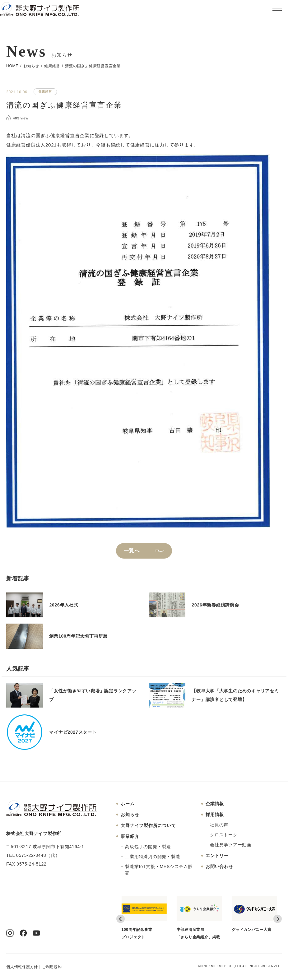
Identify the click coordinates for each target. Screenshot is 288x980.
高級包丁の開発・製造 (148, 847)
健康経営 (52, 66)
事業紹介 (130, 836)
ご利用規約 (52, 967)
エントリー (217, 856)
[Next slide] (278, 919)
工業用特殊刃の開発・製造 (153, 857)
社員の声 (219, 825)
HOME (12, 66)
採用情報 (215, 815)
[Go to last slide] (121, 919)
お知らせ (31, 66)
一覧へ (132, 551)
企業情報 (215, 804)
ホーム (128, 804)
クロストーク (224, 835)
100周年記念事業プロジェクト (144, 918)
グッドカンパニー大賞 (254, 914)
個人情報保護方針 (22, 967)
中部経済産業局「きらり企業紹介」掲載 (199, 918)
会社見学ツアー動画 (231, 845)
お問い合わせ (219, 866)
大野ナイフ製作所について (148, 825)
